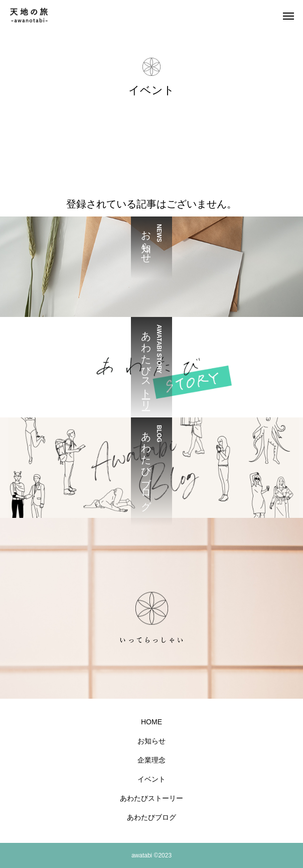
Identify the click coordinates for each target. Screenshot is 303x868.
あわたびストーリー (151, 798)
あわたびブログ (151, 817)
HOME (151, 722)
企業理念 (151, 760)
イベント (151, 779)
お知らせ (151, 741)
